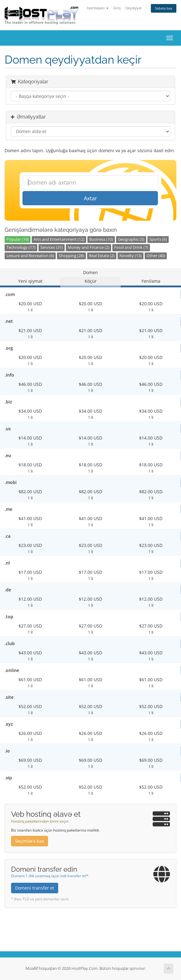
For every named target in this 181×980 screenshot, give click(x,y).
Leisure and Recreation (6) (30, 256)
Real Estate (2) (102, 256)
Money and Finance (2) (88, 247)
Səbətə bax (164, 8)
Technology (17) (21, 247)
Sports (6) (158, 239)
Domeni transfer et (35, 888)
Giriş (117, 8)
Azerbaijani (98, 8)
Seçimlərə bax (30, 841)
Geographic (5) (131, 239)
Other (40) (156, 256)
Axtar (90, 198)
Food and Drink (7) (131, 247)
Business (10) (101, 239)
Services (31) (52, 247)
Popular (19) (18, 239)
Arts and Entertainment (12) (59, 239)
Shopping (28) (71, 256)
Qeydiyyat (133, 8)
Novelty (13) (131, 256)
